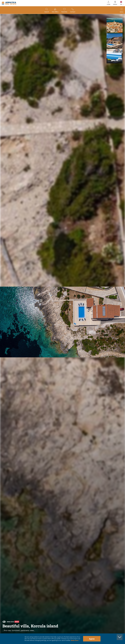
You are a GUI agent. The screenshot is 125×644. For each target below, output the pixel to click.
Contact (73, 12)
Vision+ (115, 4)
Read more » (75, 640)
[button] (115, 25)
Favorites (64, 12)
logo (9, 3)
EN (121, 4)
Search (47, 12)
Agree (92, 639)
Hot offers (55, 12)
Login (108, 4)
